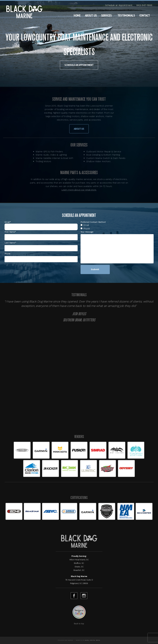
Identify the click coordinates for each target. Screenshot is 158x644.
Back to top (79, 624)
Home (77, 15)
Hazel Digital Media (93, 640)
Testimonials (126, 15)
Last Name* (10, 243)
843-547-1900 (144, 5)
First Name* (10, 232)
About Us (91, 15)
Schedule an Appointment (119, 5)
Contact (145, 15)
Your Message (87, 232)
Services (106, 15)
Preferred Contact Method (93, 222)
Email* (8, 222)
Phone (7, 254)
